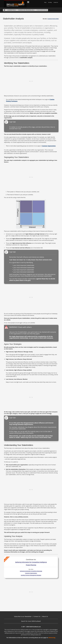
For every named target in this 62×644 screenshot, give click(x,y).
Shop (45, 2)
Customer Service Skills (53, 19)
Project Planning (31, 565)
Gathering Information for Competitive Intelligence (31, 562)
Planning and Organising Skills (26, 10)
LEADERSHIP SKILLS (12, 10)
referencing (52, 638)
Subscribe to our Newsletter (23, 616)
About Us (45, 616)
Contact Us (56, 2)
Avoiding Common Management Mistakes (31, 575)
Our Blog (50, 2)
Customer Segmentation (31, 573)
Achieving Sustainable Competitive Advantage (31, 571)
